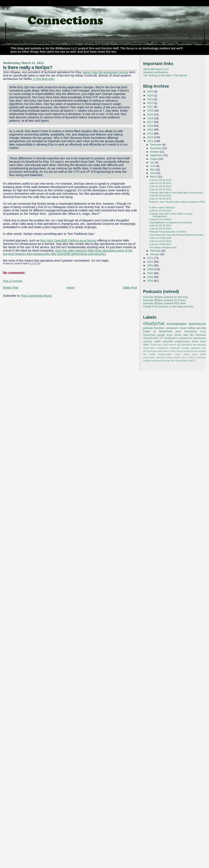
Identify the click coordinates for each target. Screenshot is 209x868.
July (153, 162)
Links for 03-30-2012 (160, 180)
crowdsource (185, 338)
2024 (150, 95)
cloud (183, 328)
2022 (150, 103)
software (147, 360)
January (155, 254)
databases (196, 348)
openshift (168, 341)
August (154, 159)
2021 (150, 107)
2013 (150, 137)
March (154, 177)
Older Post (130, 288)
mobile (152, 354)
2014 (150, 134)
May (153, 170)
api (179, 345)
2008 (150, 269)
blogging (202, 345)
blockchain (166, 331)
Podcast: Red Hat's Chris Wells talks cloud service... (177, 193)
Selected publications (156, 72)
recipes (177, 357)
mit (145, 354)
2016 (150, 126)
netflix (157, 341)
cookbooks (175, 348)
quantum (161, 357)
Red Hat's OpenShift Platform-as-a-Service (68, 240)
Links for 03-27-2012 (160, 189)
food (150, 351)
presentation (149, 357)
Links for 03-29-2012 (160, 183)
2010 (150, 262)
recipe (169, 357)
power (203, 354)
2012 (150, 141)
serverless (201, 357)
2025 (150, 91)
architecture (171, 338)
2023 (150, 99)
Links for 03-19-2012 (160, 219)
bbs (195, 345)
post (178, 331)
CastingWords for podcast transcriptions (171, 222)
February (155, 251)
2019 (150, 114)
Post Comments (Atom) (36, 296)
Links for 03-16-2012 (160, 225)
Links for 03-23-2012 (160, 196)
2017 (150, 122)
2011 (150, 258)
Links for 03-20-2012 (160, 211)
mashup (148, 341)
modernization (165, 354)
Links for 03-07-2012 (160, 241)
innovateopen (177, 324)
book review (174, 335)
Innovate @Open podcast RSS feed (164, 303)
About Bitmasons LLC (156, 69)
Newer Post (11, 288)
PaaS (147, 331)
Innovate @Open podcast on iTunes (164, 300)
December (156, 145)
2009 (150, 265)
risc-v (184, 357)
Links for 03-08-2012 (160, 238)
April (153, 173)
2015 (150, 130)
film (192, 335)
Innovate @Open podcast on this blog (166, 297)
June (153, 166)
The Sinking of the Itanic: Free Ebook (165, 75)
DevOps (159, 328)
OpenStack (149, 335)
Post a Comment (13, 281)
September (157, 155)
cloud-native (149, 348)
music (178, 354)
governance (163, 351)
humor (180, 351)
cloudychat (154, 323)
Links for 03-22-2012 (160, 199)
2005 (150, 281)
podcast (148, 328)
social (195, 341)
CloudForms (156, 345)
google (161, 335)
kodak (187, 351)
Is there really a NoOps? (27, 67)
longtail (203, 351)
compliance (162, 348)
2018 (150, 118)
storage (166, 360)
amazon (172, 345)
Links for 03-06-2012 (160, 244)
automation (187, 345)
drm (204, 348)
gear (155, 351)
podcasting (191, 331)
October (155, 152)
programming (182, 341)
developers (200, 338)
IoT (161, 338)
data (186, 335)
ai (154, 331)
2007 (150, 273)
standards (157, 360)
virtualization (181, 360)
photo (186, 354)
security (201, 328)
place (195, 354)
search (191, 357)
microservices (151, 338)
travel (203, 341)
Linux (203, 331)
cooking (185, 348)
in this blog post (43, 79)
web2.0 (192, 360)
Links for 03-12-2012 (160, 229)
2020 (150, 111)
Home (71, 288)
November (156, 148)
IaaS (165, 345)
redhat (191, 328)
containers (172, 328)
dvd (145, 351)
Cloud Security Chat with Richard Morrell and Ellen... (177, 235)
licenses (194, 351)
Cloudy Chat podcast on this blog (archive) (168, 306)
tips (173, 360)
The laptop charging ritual (163, 247)
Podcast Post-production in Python (168, 232)
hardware (201, 335)
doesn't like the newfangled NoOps (106, 72)
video (146, 345)
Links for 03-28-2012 (160, 186)
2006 (150, 277)
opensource (197, 324)
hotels (173, 351)
